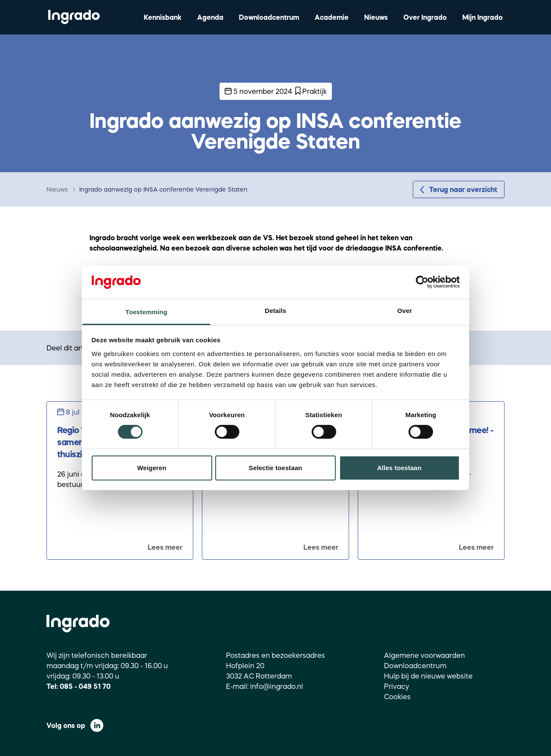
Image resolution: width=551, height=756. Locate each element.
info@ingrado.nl (277, 686)
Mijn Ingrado (483, 17)
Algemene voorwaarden (424, 655)
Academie (332, 17)
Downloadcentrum (269, 17)
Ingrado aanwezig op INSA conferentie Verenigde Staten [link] (163, 189)
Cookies (397, 697)
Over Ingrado (425, 17)
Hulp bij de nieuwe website (428, 676)
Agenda (210, 17)
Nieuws (376, 17)
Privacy (397, 686)
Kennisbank (163, 17)
